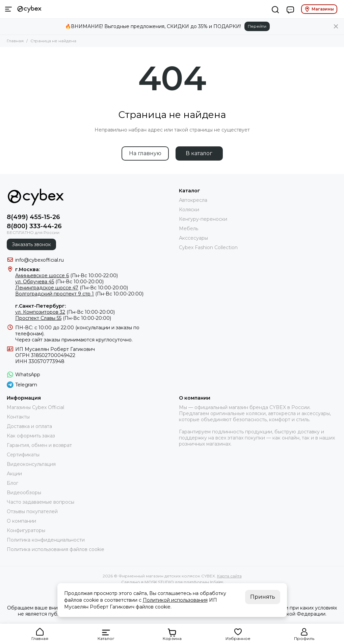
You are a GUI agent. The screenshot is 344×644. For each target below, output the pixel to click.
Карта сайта (229, 576)
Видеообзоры (24, 493)
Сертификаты (23, 455)
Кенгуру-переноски (203, 219)
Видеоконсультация (31, 464)
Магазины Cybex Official (35, 407)
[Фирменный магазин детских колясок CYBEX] (29, 9)
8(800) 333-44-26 (34, 226)
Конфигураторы (26, 530)
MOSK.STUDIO (159, 582)
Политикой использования (175, 600)
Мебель (189, 229)
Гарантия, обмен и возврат (39, 445)
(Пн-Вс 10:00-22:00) (67, 276)
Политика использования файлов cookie (56, 549)
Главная (15, 41)
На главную (145, 153)
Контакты (18, 417)
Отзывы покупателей (32, 511)
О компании (21, 521)
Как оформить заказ (31, 436)
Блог (12, 483)
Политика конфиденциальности (46, 540)
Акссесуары (193, 238)
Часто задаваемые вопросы (41, 502)
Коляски (189, 210)
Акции (14, 474)
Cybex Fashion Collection (208, 247)
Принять (263, 597)
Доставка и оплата (29, 426)
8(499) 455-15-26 (33, 217)
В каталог (199, 153)
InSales (217, 582)
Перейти (257, 26)
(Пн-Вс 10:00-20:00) (59, 282)
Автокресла (193, 200)
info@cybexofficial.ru (39, 260)
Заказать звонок (31, 244)
